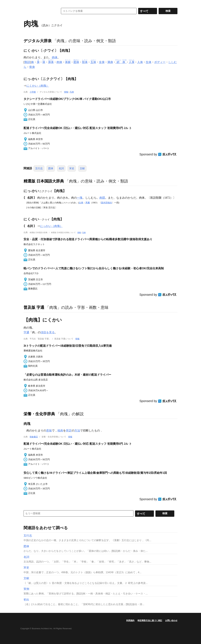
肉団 (102, 198)
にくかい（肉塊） (38, 86)
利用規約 (130, 620)
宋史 (72, 168)
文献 (82, 168)
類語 (27, 62)
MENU (27, 3)
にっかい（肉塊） (51, 226)
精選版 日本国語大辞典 (44, 181)
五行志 (39, 168)
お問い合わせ (171, 620)
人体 (140, 62)
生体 (149, 62)
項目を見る (48, 332)
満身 (110, 62)
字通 (26, 332)
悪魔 (88, 203)
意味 (49, 431)
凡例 (72, 92)
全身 (102, 62)
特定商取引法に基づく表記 (150, 620)
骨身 (32, 67)
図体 (51, 168)
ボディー (160, 62)
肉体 (55, 57)
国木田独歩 (106, 203)
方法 (77, 431)
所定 (69, 431)
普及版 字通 (34, 307)
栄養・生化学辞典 (39, 414)
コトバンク (39, 11)
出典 (81, 203)
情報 (66, 92)
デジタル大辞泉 (38, 41)
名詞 (61, 168)
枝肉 (60, 431)
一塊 (80, 198)
